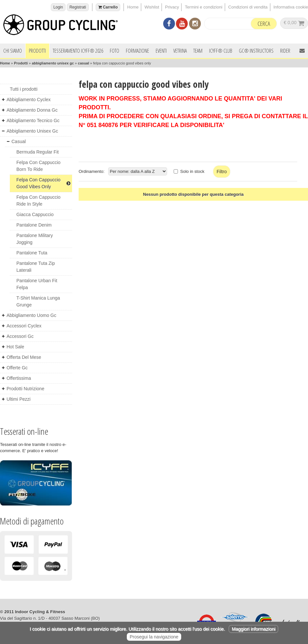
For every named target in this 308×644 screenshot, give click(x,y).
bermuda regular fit (38, 152)
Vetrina (180, 51)
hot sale (15, 347)
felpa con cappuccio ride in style (38, 201)
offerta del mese (24, 357)
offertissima (19, 378)
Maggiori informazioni (253, 629)
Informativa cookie (291, 7)
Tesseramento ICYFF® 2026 (78, 51)
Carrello (108, 7)
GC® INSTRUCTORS (256, 51)
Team (198, 51)
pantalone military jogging (35, 239)
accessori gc (20, 336)
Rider (285, 51)
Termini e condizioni (203, 7)
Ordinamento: (92, 171)
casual (84, 63)
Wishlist (152, 7)
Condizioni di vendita (248, 7)
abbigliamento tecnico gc (33, 120)
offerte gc (17, 368)
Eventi (161, 51)
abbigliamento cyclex (29, 100)
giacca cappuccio (35, 214)
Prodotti (37, 51)
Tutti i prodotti (24, 89)
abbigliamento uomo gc (31, 315)
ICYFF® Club (221, 51)
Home (133, 7)
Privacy (172, 7)
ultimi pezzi (19, 399)
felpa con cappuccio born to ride (38, 166)
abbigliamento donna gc (32, 110)
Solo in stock (192, 171)
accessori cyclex (24, 326)
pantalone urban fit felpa (37, 284)
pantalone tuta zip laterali (36, 267)
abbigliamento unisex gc (53, 63)
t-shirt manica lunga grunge (38, 301)
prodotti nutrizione (25, 389)
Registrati (78, 7)
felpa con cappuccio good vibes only (43, 183)
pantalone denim (34, 225)
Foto (115, 51)
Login (58, 7)
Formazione (137, 51)
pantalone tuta (32, 253)
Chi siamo (13, 51)
